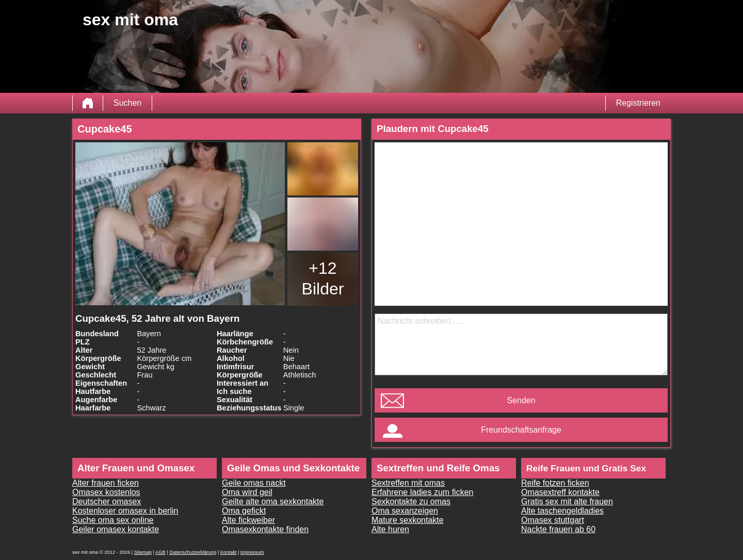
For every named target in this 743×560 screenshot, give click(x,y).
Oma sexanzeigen (405, 511)
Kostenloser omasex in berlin (125, 511)
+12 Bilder (323, 278)
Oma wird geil (247, 492)
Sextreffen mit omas (408, 483)
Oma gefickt (244, 511)
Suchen (127, 103)
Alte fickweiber (248, 520)
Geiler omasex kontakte (116, 529)
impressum (252, 552)
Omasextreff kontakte (560, 492)
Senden (521, 400)
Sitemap (143, 552)
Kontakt (229, 552)
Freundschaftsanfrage (521, 430)
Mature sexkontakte (408, 520)
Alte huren (390, 529)
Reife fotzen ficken (555, 483)
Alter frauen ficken (106, 483)
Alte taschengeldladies (562, 511)
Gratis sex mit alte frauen (567, 501)
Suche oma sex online (113, 520)
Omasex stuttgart (553, 520)
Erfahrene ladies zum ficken (422, 492)
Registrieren (638, 103)
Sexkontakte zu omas (411, 501)
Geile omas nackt (254, 483)
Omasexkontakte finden (265, 529)
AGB (160, 552)
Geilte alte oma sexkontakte (273, 501)
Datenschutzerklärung (193, 552)
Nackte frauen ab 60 (558, 529)
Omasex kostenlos (106, 492)
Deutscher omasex (107, 501)
